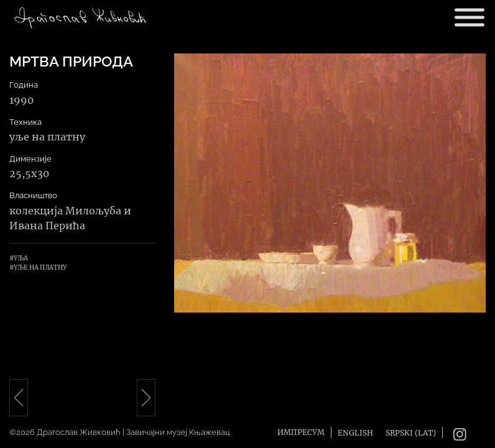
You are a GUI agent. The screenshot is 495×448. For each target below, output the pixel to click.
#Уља (19, 258)
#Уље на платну (38, 267)
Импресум (301, 432)
